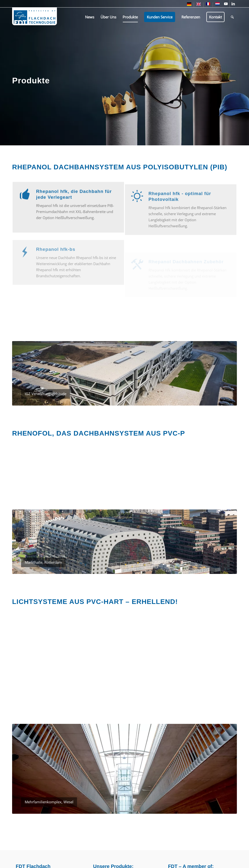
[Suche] (232, 17)
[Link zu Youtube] (226, 4)
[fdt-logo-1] (35, 17)
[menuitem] (189, 5)
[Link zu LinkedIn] (233, 4)
